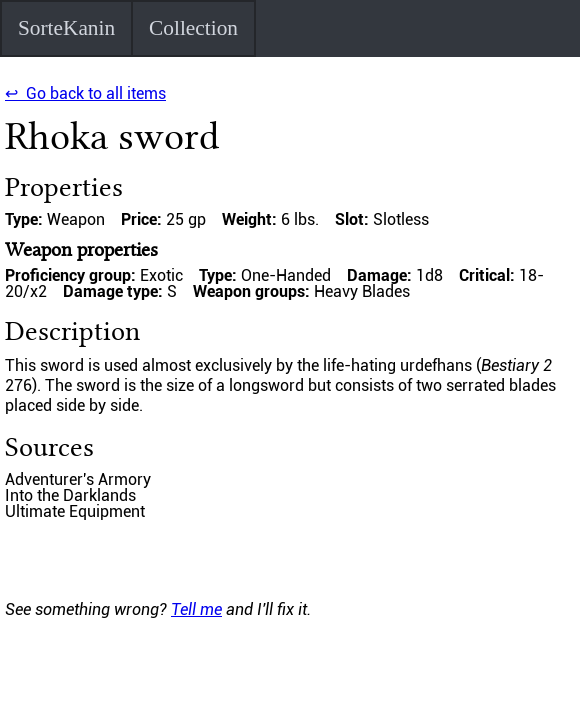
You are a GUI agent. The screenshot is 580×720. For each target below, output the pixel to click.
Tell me (196, 609)
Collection (193, 28)
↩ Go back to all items (85, 93)
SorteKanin (66, 28)
